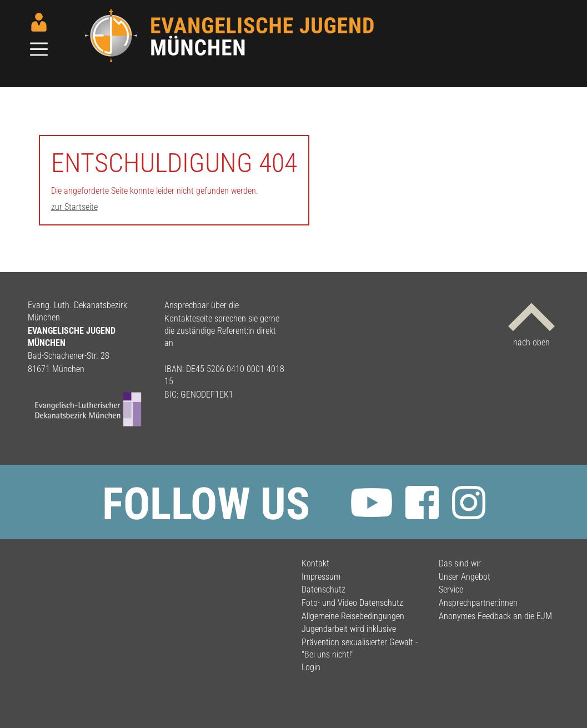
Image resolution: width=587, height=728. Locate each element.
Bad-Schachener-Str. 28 (69, 356)
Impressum (321, 577)
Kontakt (315, 563)
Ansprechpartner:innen (478, 603)
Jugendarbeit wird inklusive (349, 629)
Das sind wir (460, 563)
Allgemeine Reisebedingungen (353, 616)
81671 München (56, 369)
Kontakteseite (188, 318)
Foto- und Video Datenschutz (352, 603)
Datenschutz (323, 589)
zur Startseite (74, 207)
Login (311, 667)
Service (451, 589)
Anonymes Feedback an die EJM (495, 616)
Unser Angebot (465, 577)
